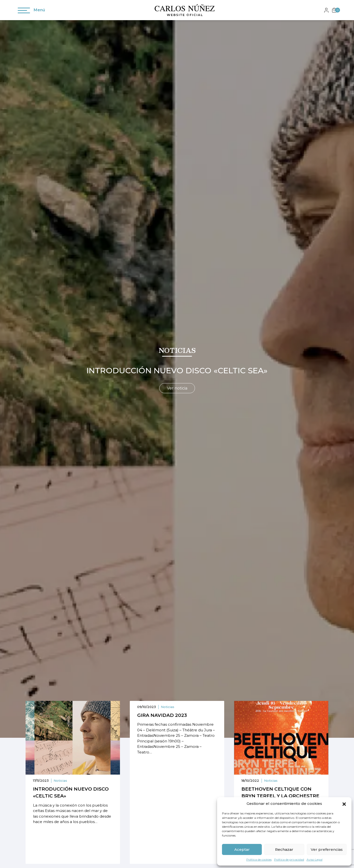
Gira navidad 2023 (162, 715)
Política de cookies (259, 860)
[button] (344, 804)
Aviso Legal (315, 860)
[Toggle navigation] (24, 11)
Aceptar (242, 849)
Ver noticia (177, 388)
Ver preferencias (327, 849)
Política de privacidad (289, 860)
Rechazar (284, 849)
